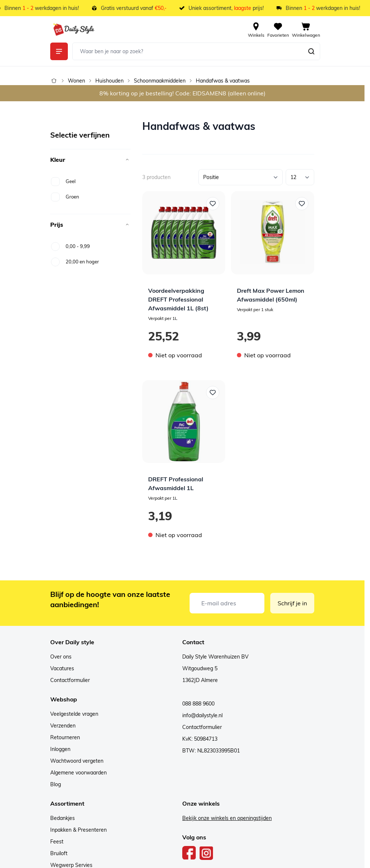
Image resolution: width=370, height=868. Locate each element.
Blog (56, 784)
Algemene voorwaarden (78, 773)
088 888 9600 (198, 704)
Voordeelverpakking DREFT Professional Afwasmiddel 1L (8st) (178, 299)
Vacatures (62, 668)
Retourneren (65, 737)
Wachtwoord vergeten (77, 761)
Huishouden (109, 81)
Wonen (76, 81)
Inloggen (60, 749)
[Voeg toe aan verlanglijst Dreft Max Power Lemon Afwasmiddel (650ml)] (302, 204)
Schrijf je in (292, 603)
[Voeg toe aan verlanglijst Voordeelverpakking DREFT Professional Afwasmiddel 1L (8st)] (213, 204)
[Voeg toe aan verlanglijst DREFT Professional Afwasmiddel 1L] (213, 393)
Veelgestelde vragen (74, 714)
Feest (57, 842)
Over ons (61, 657)
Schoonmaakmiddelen (160, 81)
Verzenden (63, 726)
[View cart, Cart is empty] (306, 29)
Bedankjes (63, 818)
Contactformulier (70, 680)
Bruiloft (59, 853)
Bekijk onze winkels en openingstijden (227, 818)
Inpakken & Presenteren (78, 830)
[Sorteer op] (241, 177)
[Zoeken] (311, 51)
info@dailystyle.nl (202, 715)
